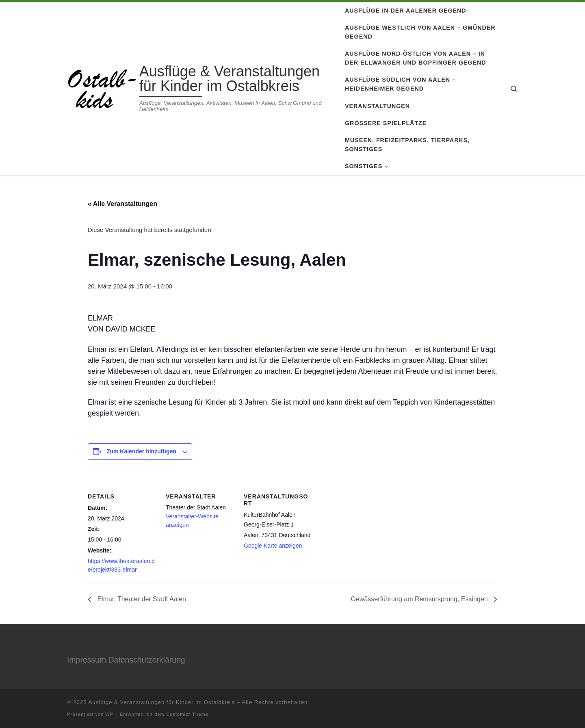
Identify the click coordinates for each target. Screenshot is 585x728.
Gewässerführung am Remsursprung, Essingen (420, 599)
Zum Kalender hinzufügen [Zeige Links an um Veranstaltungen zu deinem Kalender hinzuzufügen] (141, 451)
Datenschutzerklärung (147, 660)
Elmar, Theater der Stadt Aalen (141, 599)
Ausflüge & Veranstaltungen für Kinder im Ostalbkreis (161, 702)
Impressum (87, 660)
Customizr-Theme (187, 714)
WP (109, 714)
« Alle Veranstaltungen (122, 204)
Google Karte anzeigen (273, 546)
